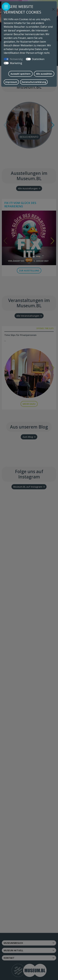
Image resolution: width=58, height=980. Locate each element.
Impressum (11, 82)
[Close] (53, 9)
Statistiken (38, 59)
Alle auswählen (44, 74)
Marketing (16, 63)
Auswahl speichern (20, 74)
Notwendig (16, 59)
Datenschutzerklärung (34, 82)
